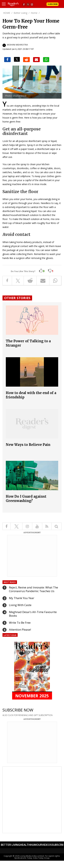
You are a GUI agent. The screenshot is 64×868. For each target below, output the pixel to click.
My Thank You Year (22, 598)
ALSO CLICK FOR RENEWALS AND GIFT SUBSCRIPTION (28, 715)
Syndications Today (23, 858)
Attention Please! (20, 630)
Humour (36, 845)
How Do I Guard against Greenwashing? (26, 499)
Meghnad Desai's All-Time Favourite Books (33, 614)
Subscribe (53, 4)
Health (25, 845)
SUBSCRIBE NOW (18, 710)
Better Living (10, 845)
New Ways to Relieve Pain (28, 445)
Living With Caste (20, 605)
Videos (47, 845)
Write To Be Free (20, 623)
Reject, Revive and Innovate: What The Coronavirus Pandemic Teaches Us (33, 589)
